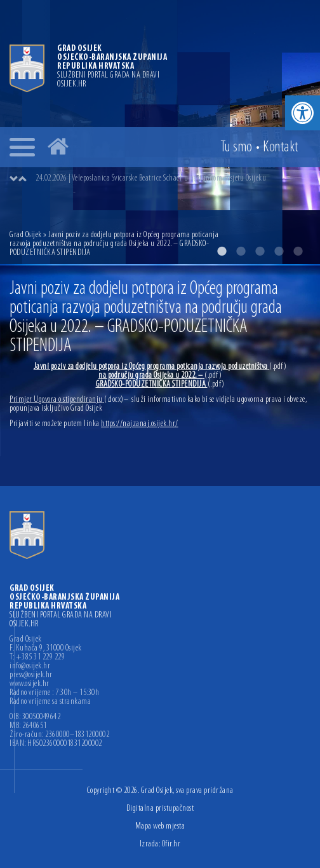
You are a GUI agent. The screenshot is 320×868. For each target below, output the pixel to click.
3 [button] (260, 251)
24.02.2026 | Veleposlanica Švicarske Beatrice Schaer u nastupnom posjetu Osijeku (151, 178)
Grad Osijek (26, 235)
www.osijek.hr (30, 684)
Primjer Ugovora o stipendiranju (67, 400)
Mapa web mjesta (160, 826)
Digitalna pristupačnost (160, 809)
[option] (173, 179)
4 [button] (279, 251)
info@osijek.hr (30, 666)
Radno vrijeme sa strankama (50, 702)
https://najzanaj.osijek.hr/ (140, 424)
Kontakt (281, 148)
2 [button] (241, 251)
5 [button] (298, 251)
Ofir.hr (171, 844)
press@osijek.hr (31, 675)
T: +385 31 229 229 (37, 658)
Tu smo (237, 148)
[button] (303, 113)
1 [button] (222, 251)
